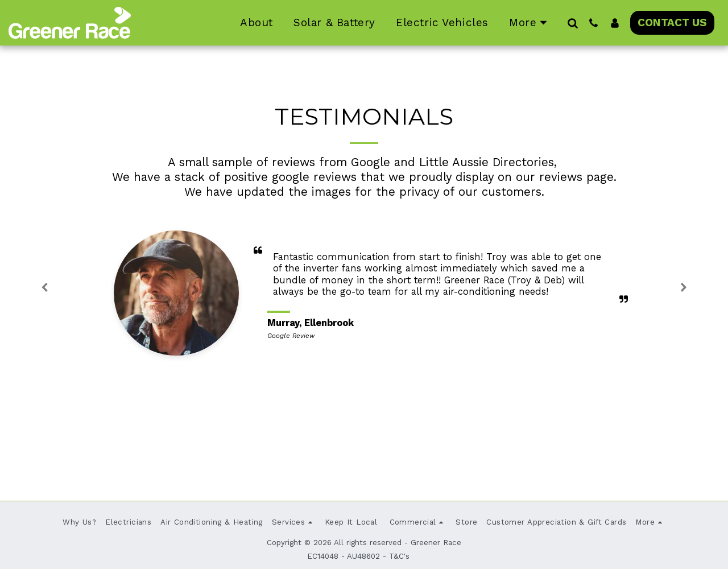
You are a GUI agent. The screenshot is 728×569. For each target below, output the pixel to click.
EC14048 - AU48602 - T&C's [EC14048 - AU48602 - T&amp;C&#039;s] (358, 556)
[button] (572, 23)
